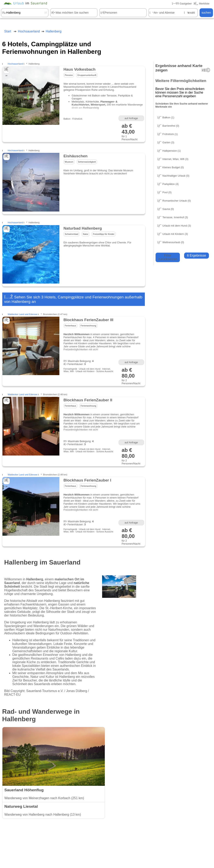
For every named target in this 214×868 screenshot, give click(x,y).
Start (8, 31)
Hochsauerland (15, 64)
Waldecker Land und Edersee (23, 314)
